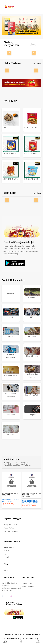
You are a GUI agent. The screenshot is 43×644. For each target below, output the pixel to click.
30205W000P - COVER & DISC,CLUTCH (10, 494)
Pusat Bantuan (9, 528)
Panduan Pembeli (28, 587)
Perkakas (27, 466)
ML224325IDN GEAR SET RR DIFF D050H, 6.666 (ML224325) (32, 495)
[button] (19, 32)
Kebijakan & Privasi (11, 525)
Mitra (6, 570)
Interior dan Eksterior (22, 464)
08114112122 (7, 591)
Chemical (7, 464)
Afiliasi (6, 551)
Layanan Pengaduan (11, 531)
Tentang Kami (9, 547)
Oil (16, 463)
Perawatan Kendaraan (12, 466)
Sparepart (8, 463)
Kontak (7, 557)
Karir (6, 554)
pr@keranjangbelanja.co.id (11, 588)
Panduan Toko (27, 583)
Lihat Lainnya (33, 44)
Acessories (25, 463)
